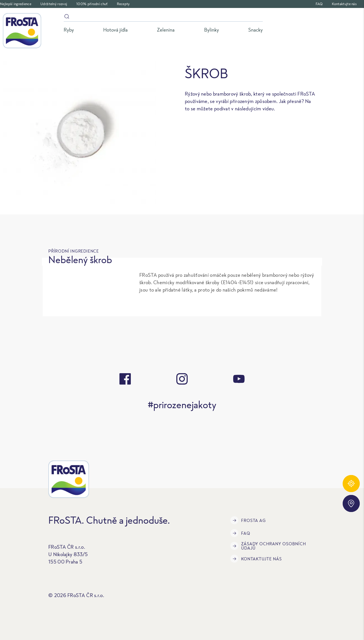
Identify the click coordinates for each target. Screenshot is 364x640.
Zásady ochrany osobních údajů (268, 546)
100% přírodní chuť (92, 4)
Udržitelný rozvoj (54, 4)
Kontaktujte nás (344, 4)
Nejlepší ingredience (16, 4)
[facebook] (125, 379)
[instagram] (182, 379)
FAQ (319, 4)
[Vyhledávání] (163, 17)
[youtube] (239, 379)
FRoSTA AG (248, 520)
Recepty (123, 4)
